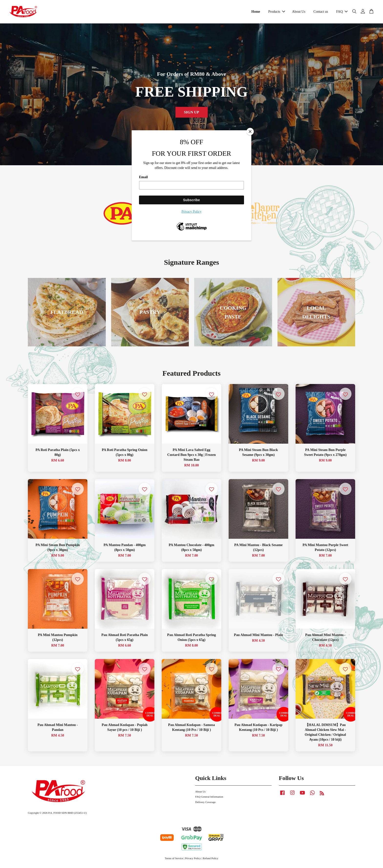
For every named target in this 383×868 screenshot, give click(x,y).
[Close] (250, 132)
